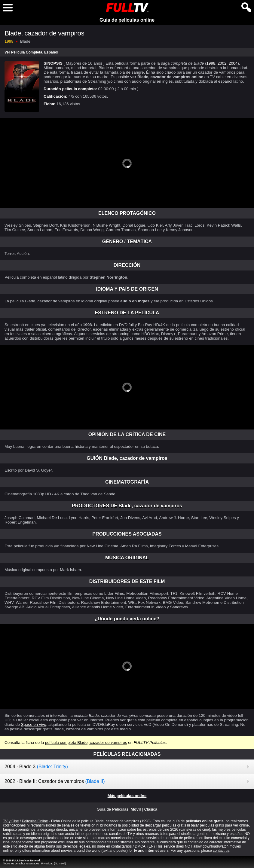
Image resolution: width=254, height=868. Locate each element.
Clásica (151, 809)
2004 (233, 63)
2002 (222, 63)
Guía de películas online (127, 20)
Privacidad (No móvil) (54, 863)
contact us (221, 851)
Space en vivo (34, 724)
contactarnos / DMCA (128, 846)
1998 (211, 63)
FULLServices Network (26, 860)
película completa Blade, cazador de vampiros (86, 743)
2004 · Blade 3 (36, 767)
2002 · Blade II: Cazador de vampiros (55, 781)
